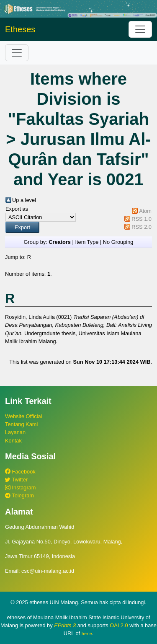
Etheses (20, 29)
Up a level (24, 200)
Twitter (16, 480)
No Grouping (118, 242)
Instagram (20, 488)
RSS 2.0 (142, 227)
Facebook (20, 472)
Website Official (23, 416)
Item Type (87, 242)
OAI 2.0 (119, 625)
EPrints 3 (65, 625)
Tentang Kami (21, 424)
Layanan (15, 432)
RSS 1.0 (142, 219)
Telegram (19, 495)
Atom (145, 211)
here (87, 634)
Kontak (13, 441)
